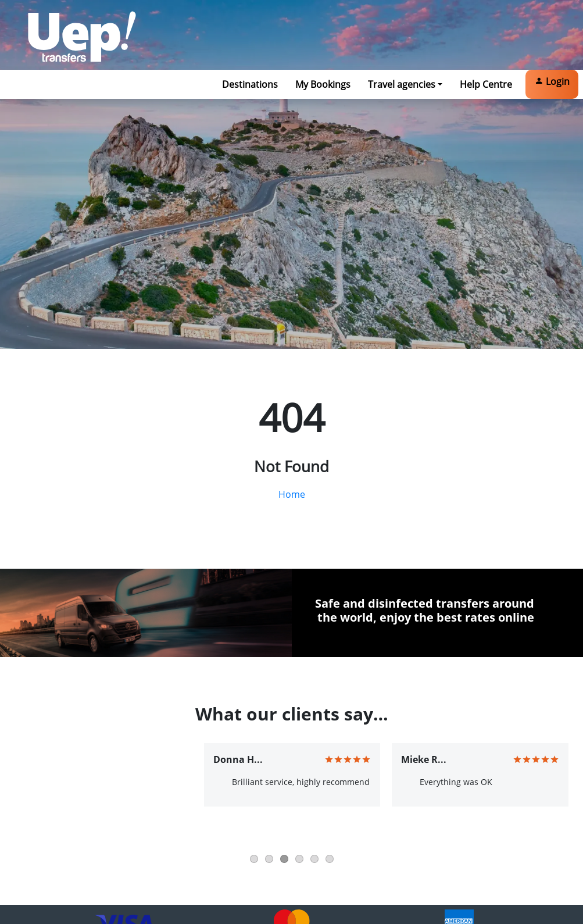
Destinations (250, 84)
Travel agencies (402, 84)
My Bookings (323, 84)
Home (292, 494)
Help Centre (486, 84)
